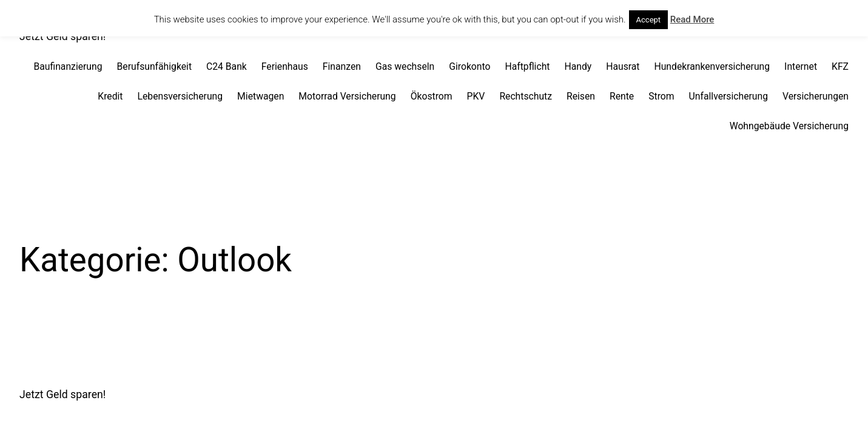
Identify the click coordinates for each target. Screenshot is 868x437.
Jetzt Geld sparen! (62, 395)
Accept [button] (649, 20)
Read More (692, 19)
